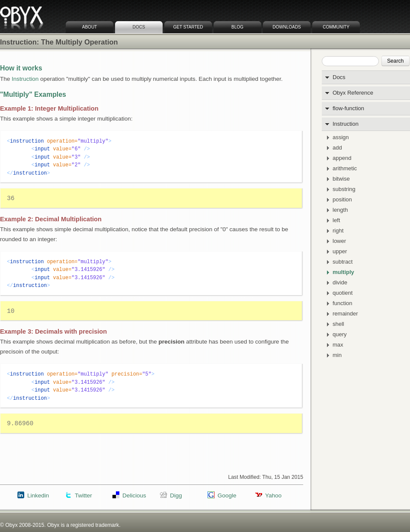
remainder (345, 314)
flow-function (348, 108)
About (90, 27)
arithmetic (345, 169)
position (342, 200)
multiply (343, 272)
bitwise (341, 179)
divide (340, 283)
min (337, 355)
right (338, 231)
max (338, 345)
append (342, 158)
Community (336, 27)
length (340, 210)
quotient (343, 293)
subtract (343, 262)
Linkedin (38, 495)
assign (341, 137)
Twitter (83, 495)
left (336, 220)
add (337, 148)
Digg (176, 495)
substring (344, 189)
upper (340, 252)
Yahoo (273, 495)
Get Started (188, 27)
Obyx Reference (353, 93)
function (343, 303)
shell (338, 324)
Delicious (134, 495)
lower (339, 241)
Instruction (346, 124)
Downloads (287, 27)
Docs (139, 27)
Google (227, 495)
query (340, 334)
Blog (237, 27)
